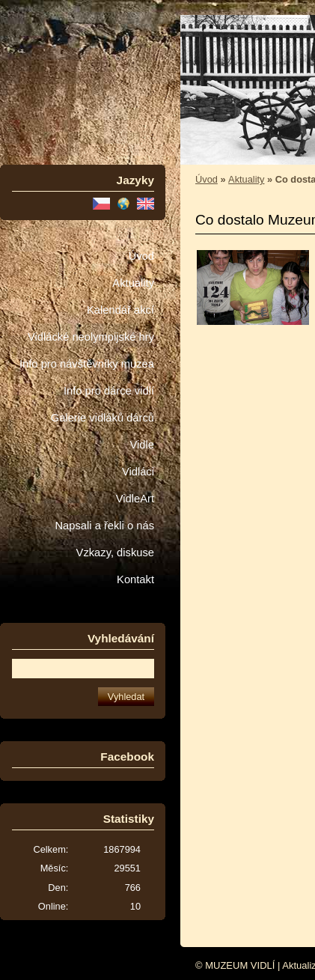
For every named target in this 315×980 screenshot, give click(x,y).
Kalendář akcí (120, 310)
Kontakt (135, 579)
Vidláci (138, 472)
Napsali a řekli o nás (104, 526)
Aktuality (133, 283)
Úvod (141, 256)
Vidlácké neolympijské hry (91, 337)
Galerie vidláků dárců (103, 418)
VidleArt (135, 499)
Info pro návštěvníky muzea (87, 364)
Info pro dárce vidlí (109, 391)
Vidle (142, 445)
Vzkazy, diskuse (115, 553)
